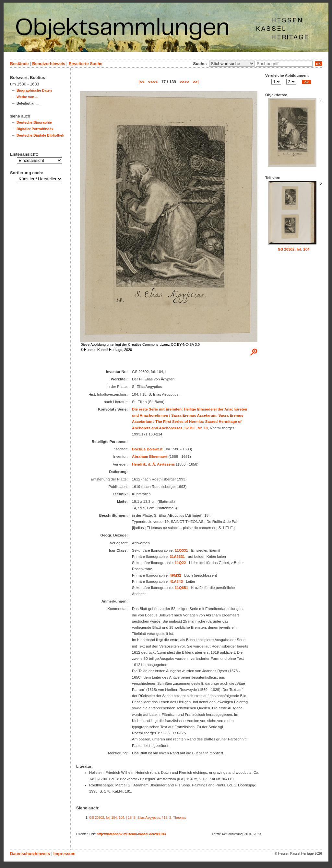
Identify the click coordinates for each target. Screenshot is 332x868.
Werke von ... (27, 97)
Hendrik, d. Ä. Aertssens (154, 464)
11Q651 (181, 588)
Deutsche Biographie (34, 122)
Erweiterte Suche (86, 64)
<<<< (153, 82)
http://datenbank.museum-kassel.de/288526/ (131, 834)
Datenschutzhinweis (30, 854)
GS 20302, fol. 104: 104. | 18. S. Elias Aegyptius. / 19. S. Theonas (138, 818)
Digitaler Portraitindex (35, 129)
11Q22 (180, 563)
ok (318, 64)
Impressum (64, 854)
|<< (142, 82)
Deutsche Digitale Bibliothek (40, 135)
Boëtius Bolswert (147, 449)
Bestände (19, 64)
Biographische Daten (34, 90)
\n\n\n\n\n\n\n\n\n (232, 64)
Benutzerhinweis (49, 64)
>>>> (184, 82)
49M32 (175, 575)
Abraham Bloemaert (150, 457)
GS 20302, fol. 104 (294, 249)
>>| (196, 82)
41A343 (176, 581)
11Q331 (181, 550)
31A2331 (177, 557)
